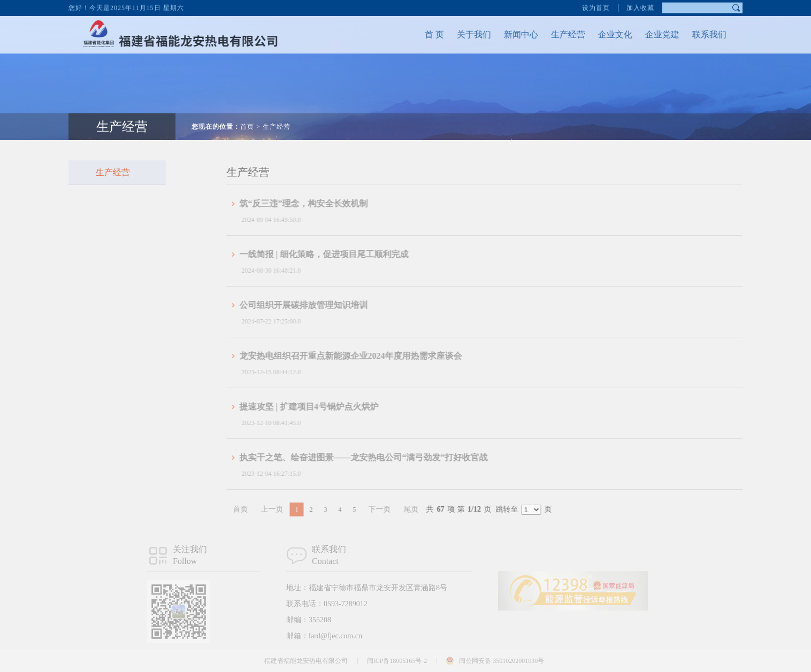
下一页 (395, 509)
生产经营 (560, 34)
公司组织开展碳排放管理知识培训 (319, 305)
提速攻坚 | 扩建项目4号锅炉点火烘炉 (324, 407)
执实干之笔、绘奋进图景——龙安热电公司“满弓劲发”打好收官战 (379, 457)
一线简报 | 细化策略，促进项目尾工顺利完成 (339, 254)
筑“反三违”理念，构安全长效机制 (319, 203)
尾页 (426, 509)
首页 (247, 118)
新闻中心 (512, 34)
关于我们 (465, 34)
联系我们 (701, 34)
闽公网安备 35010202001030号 (502, 661)
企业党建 (654, 34)
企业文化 (607, 34)
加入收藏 (640, 6)
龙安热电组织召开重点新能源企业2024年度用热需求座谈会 (366, 356)
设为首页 (596, 6)
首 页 (426, 34)
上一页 (287, 509)
